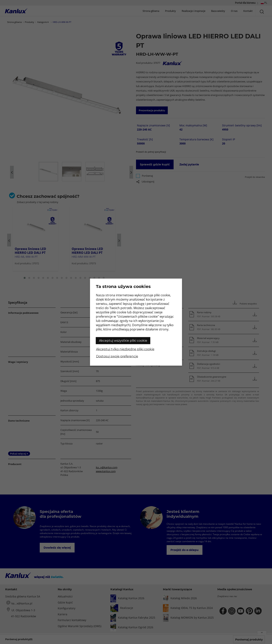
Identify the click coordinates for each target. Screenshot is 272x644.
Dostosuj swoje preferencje (117, 356)
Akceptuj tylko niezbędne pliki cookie (125, 349)
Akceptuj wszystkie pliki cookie (123, 340)
